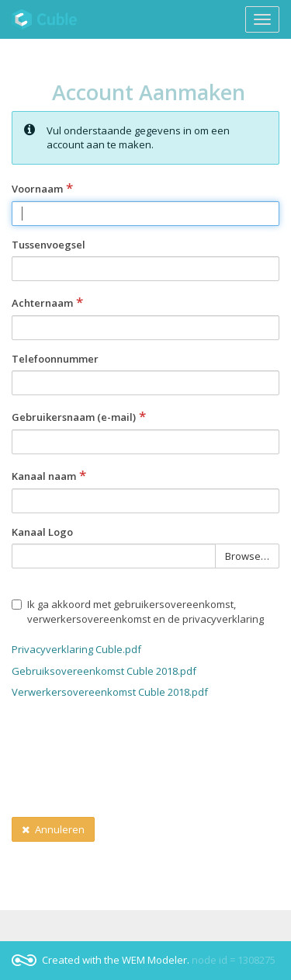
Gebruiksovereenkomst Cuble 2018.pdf (104, 671)
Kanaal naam (49, 476)
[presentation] (130, 765)
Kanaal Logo (42, 532)
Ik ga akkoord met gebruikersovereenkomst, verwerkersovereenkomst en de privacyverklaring (138, 612)
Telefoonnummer (55, 359)
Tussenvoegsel (48, 245)
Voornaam (42, 189)
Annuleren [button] (53, 829)
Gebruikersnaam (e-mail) (79, 417)
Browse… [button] (247, 557)
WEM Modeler (154, 960)
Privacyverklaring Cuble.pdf (76, 649)
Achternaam (47, 303)
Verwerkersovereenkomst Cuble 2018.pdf (110, 692)
